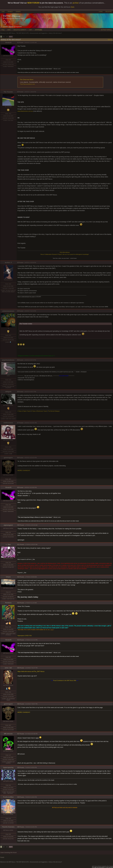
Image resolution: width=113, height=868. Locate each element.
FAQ (3, 30)
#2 (18, 92)
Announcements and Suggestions (39, 33)
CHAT (3, 12)
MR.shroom (8, 734)
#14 (18, 640)
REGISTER (108, 12)
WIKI (9, 30)
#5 (18, 360)
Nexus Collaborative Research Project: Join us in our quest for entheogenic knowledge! (65, 254)
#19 (18, 797)
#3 (18, 263)
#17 (18, 734)
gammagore (8, 458)
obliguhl (8, 392)
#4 (18, 311)
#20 (18, 827)
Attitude (67, 252)
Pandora (8, 603)
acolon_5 (8, 262)
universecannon (8, 311)
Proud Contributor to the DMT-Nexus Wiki (65, 680)
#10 (18, 525)
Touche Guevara (8, 827)
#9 (18, 487)
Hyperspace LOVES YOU (25, 636)
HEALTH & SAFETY (20, 30)
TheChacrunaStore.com (27, 84)
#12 (18, 577)
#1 (18, 42)
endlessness (8, 423)
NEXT (11, 37)
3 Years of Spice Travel (24, 411)
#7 (18, 423)
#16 (18, 704)
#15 (18, 668)
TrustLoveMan (8, 797)
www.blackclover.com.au (25, 111)
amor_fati (8, 668)
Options (110, 40)
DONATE (18, 12)
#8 (18, 458)
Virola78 (8, 43)
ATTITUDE (38, 30)
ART (31, 30)
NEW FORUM (33, 3)
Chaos (8, 577)
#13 (18, 603)
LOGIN (101, 12)
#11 (18, 544)
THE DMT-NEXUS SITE (22, 33)
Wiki (64, 252)
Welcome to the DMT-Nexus (8, 33)
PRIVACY (10, 12)
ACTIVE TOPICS (106, 30)
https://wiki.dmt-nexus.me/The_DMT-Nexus (31, 671)
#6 (18, 392)
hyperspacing (8, 767)
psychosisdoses (8, 360)
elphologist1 (8, 525)
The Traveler (8, 92)
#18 (18, 767)
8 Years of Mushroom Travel (39, 411)
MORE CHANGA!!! (24, 470)
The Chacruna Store (27, 80)
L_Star (8, 544)
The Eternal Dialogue (54, 411)
